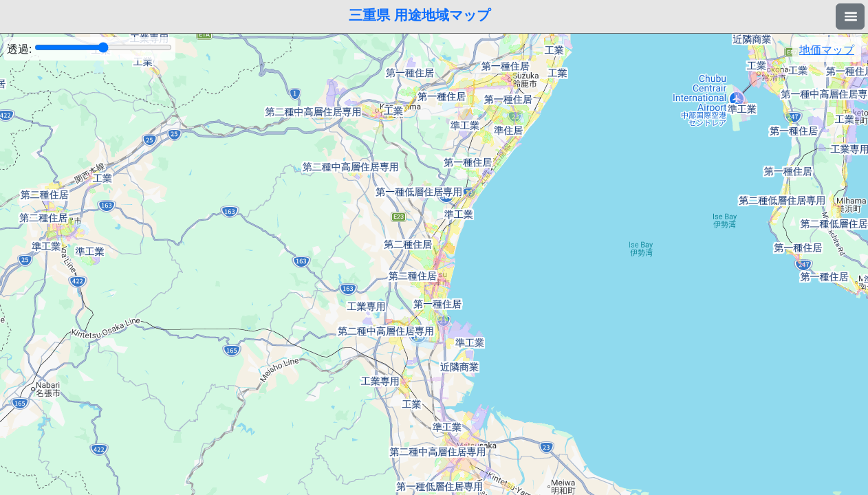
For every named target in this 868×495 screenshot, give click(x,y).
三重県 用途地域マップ (420, 15)
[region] (434, 264)
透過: (89, 49)
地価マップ (827, 49)
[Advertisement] (434, 460)
